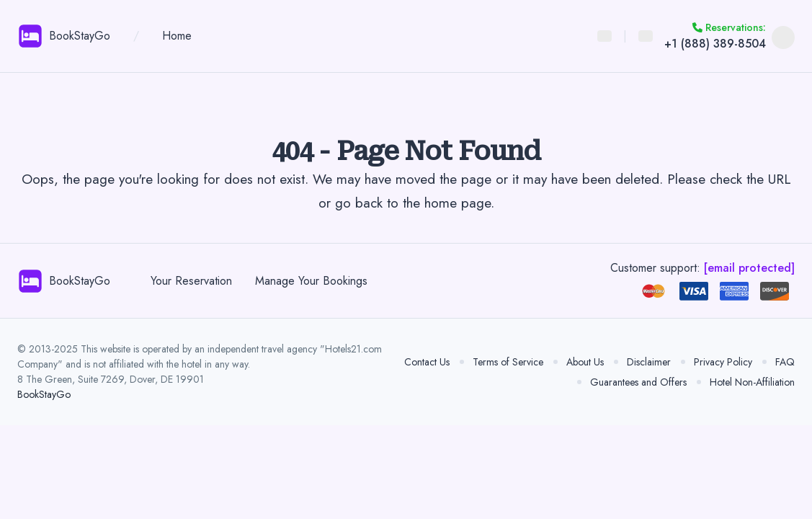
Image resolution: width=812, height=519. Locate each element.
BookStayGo (44, 394)
